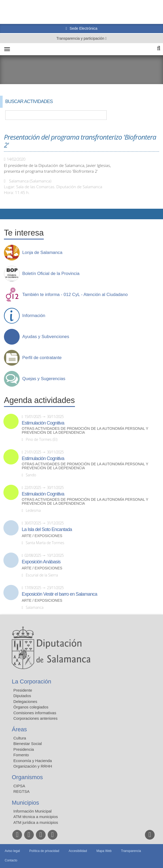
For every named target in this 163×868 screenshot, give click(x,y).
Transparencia (131, 851)
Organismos (27, 777)
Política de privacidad (44, 851)
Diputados (22, 696)
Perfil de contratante (42, 358)
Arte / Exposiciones (42, 536)
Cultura (20, 738)
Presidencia (24, 749)
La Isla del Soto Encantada (47, 529)
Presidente (23, 690)
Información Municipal (32, 811)
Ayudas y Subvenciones (46, 337)
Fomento (21, 755)
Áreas (19, 729)
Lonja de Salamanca (42, 253)
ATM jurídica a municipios (36, 822)
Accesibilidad (78, 851)
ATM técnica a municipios (36, 817)
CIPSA (19, 786)
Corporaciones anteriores (35, 718)
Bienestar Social (28, 744)
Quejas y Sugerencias (44, 379)
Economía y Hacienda (33, 761)
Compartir (7, 214)
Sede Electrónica (83, 28)
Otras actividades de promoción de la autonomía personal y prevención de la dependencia (85, 431)
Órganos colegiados (31, 707)
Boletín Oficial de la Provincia (51, 274)
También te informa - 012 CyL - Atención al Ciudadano (75, 295)
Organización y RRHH (33, 766)
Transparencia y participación (81, 38)
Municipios (25, 803)
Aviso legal (12, 851)
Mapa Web (104, 851)
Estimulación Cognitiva (43, 423)
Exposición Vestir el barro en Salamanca (59, 594)
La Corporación (31, 681)
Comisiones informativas (35, 713)
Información (34, 316)
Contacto (11, 860)
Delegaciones (25, 701)
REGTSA (21, 791)
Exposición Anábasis (41, 562)
